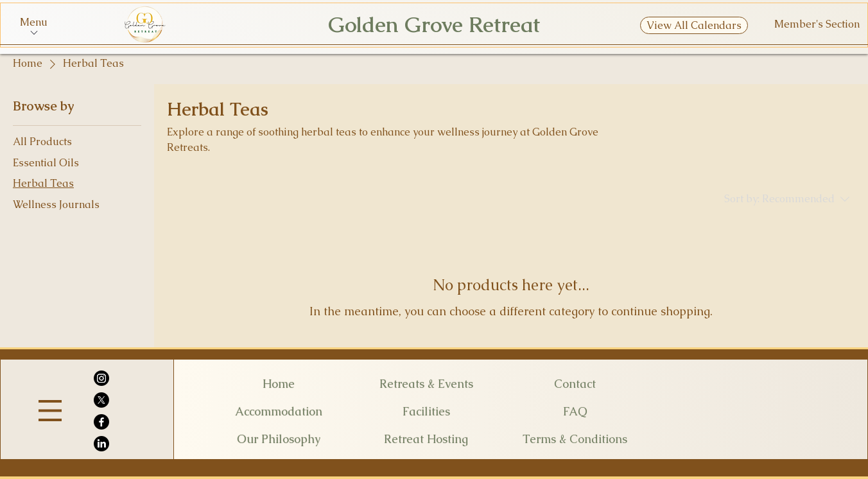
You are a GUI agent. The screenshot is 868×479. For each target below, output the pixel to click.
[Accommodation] (278, 411)
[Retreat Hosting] (426, 439)
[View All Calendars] (694, 25)
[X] (101, 400)
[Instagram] (101, 378)
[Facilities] (426, 411)
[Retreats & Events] (426, 383)
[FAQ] (575, 411)
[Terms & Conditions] (575, 439)
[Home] (278, 383)
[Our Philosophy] (278, 439)
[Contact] (575, 383)
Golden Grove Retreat (434, 25)
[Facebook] (101, 422)
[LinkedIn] (101, 444)
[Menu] (50, 411)
